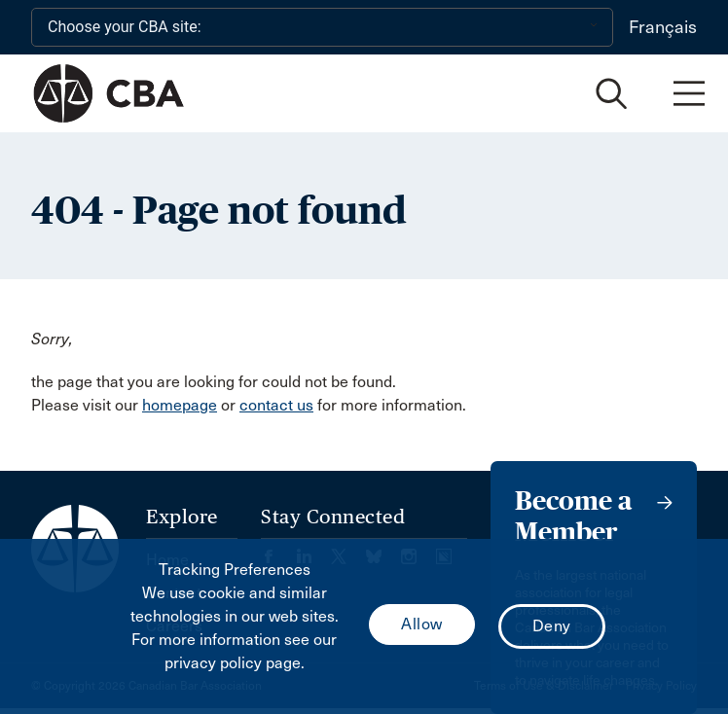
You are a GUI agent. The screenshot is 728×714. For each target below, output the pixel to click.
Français (663, 27)
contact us (276, 405)
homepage (180, 405)
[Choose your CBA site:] (322, 27)
